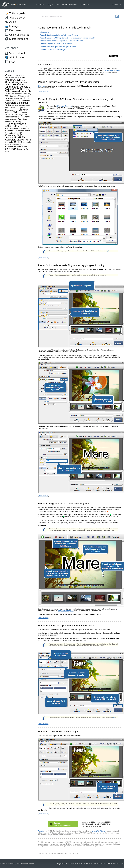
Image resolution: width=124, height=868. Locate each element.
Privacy (109, 864)
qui (108, 251)
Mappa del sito (119, 864)
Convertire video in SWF (17, 111)
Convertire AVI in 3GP (14, 133)
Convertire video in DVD (20, 128)
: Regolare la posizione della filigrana (56, 44)
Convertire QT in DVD (14, 142)
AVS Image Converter (112, 70)
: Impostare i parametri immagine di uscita (58, 47)
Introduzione (44, 32)
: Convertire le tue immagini (53, 50)
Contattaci (85, 5)
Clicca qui (42, 86)
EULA (103, 864)
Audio (13, 22)
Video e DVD (17, 18)
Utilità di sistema (19, 35)
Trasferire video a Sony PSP (15, 125)
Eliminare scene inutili (21, 101)
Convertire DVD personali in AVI (18, 131)
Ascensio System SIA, (9, 864)
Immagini (15, 26)
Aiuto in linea (17, 57)
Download (40, 5)
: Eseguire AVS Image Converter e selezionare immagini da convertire (68, 38)
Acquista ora (53, 5)
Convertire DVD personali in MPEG (15, 136)
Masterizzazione (19, 39)
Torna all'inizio (43, 91)
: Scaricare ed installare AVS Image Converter (59, 35)
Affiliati (80, 864)
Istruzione (88, 864)
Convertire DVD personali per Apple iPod (18, 91)
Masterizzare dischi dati (21, 105)
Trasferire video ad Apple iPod (17, 118)
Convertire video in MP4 (18, 140)
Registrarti (42, 831)
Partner (97, 864)
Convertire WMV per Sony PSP (16, 148)
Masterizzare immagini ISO (16, 108)
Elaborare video (11, 110)
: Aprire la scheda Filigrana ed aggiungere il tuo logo (62, 41)
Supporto (74, 5)
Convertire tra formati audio (16, 104)
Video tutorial (17, 53)
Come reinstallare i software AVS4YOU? (18, 87)
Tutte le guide (17, 13)
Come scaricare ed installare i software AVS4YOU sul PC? (15, 78)
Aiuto (64, 5)
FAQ (12, 62)
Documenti (16, 30)
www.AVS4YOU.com (99, 831)
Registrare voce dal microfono (16, 116)
